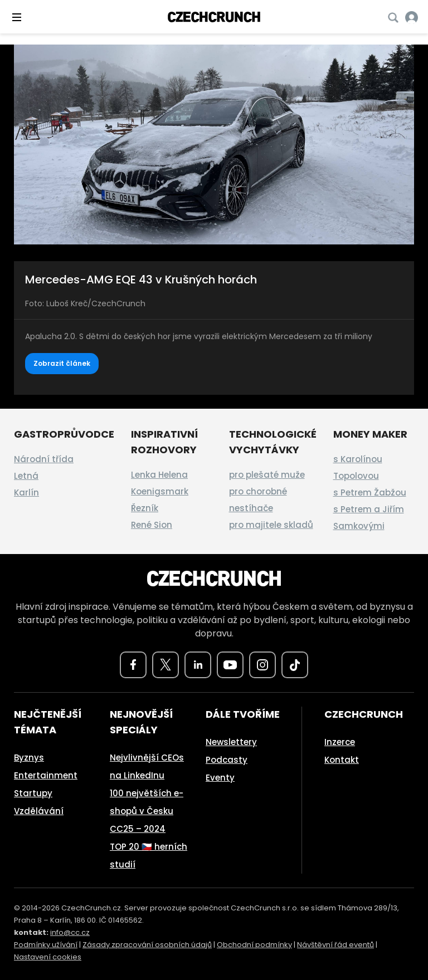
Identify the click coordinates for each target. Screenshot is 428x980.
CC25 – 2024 (138, 829)
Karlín (26, 493)
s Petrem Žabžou (370, 493)
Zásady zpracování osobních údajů (147, 945)
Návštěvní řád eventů (335, 945)
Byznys (29, 758)
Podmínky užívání (46, 945)
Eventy (220, 778)
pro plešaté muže (267, 475)
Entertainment (46, 775)
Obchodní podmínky (254, 945)
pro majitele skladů (271, 525)
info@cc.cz (70, 932)
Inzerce (340, 742)
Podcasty (227, 760)
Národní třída (44, 459)
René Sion (152, 525)
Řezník (145, 508)
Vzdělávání (39, 811)
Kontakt (342, 760)
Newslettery (231, 742)
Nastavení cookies (48, 957)
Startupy (33, 793)
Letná (26, 476)
